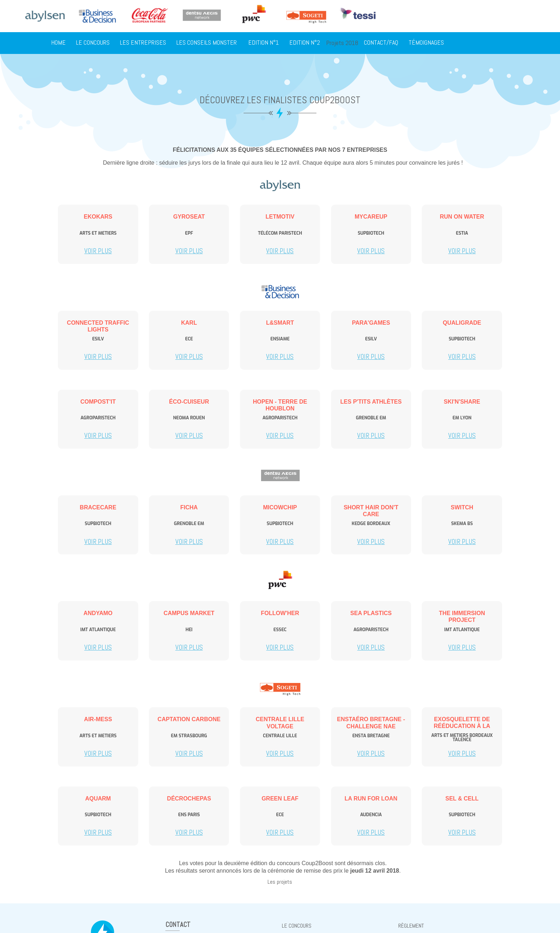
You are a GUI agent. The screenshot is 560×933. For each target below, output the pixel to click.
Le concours (93, 43)
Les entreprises (143, 43)
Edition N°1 (264, 43)
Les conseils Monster (207, 43)
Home (58, 43)
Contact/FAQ (381, 43)
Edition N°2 (305, 43)
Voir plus (98, 251)
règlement (411, 926)
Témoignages (426, 43)
